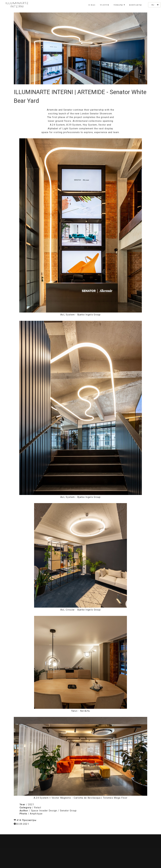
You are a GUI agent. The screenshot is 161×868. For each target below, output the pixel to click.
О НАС (92, 5)
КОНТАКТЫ (136, 5)
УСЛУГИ (105, 5)
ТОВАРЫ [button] (119, 5)
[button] (154, 5)
